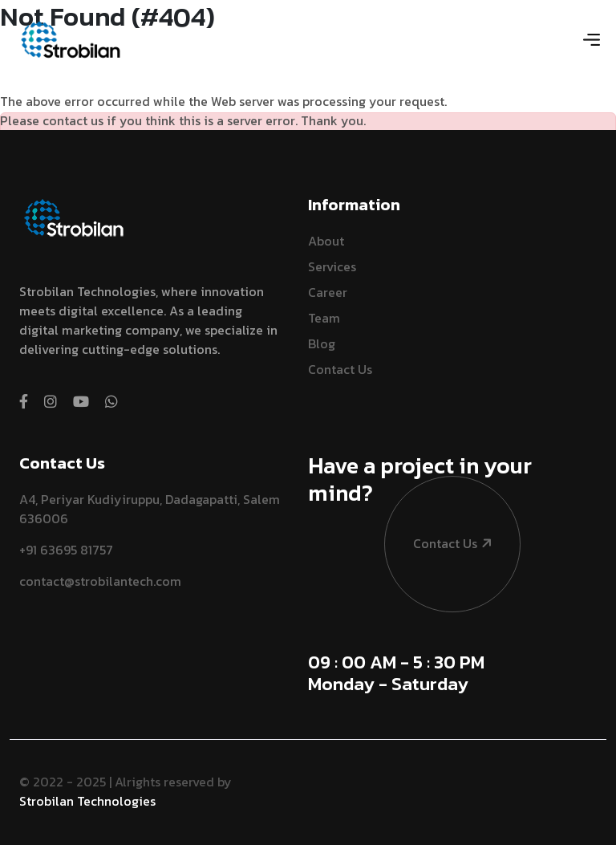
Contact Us (340, 369)
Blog (322, 343)
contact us (439, 500)
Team (324, 318)
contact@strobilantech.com (100, 581)
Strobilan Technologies (87, 801)
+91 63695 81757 (66, 550)
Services (332, 266)
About (326, 241)
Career (328, 292)
